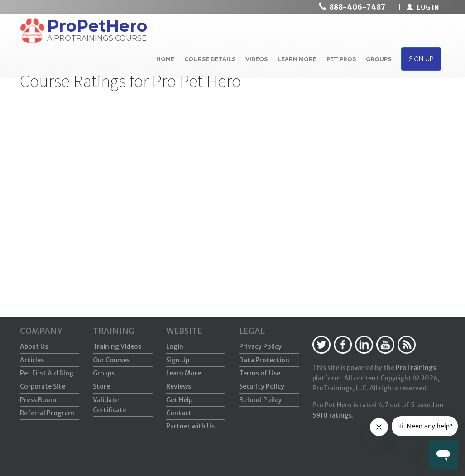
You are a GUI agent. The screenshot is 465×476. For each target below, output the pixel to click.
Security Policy (262, 386)
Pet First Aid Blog (47, 373)
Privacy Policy (260, 346)
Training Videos (117, 346)
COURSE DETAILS (210, 59)
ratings (332, 415)
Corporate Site (43, 386)
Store (101, 386)
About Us (34, 346)
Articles (32, 360)
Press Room (38, 400)
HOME (165, 59)
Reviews (179, 386)
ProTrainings (416, 368)
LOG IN (423, 7)
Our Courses (111, 360)
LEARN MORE (297, 59)
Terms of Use (260, 373)
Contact (179, 413)
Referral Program (47, 413)
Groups (104, 373)
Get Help (179, 400)
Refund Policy (260, 400)
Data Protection (264, 360)
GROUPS (379, 59)
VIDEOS (256, 59)
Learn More (184, 373)
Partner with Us (190, 426)
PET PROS (341, 59)
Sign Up (178, 360)
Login (175, 346)
